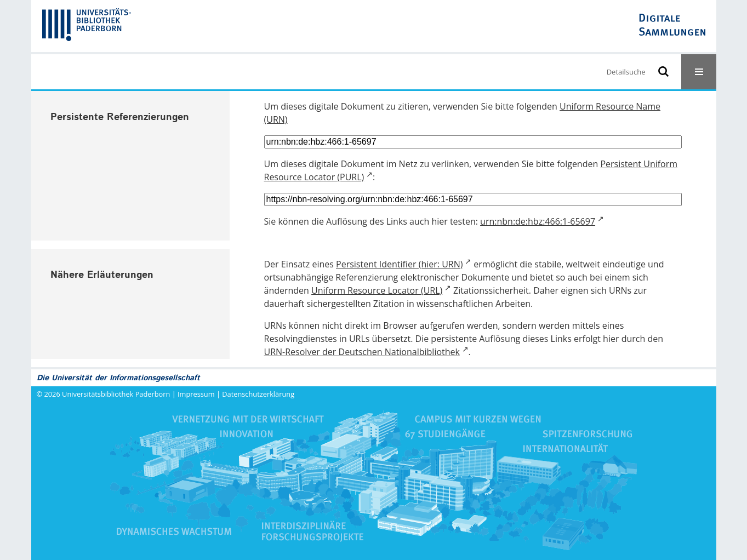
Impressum (196, 394)
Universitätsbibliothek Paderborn (116, 394)
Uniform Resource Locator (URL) (377, 290)
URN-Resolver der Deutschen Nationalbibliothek (362, 352)
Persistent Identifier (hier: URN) (399, 264)
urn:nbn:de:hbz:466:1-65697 (538, 221)
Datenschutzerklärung (258, 394)
